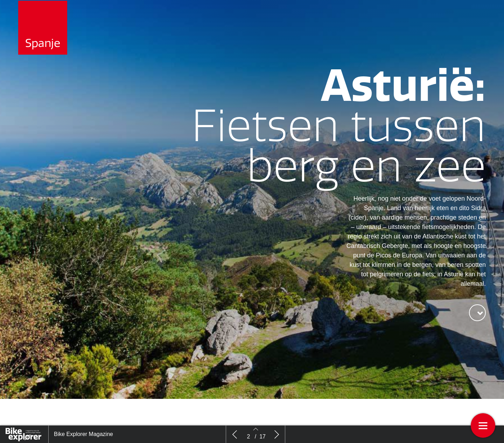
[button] (477, 320)
